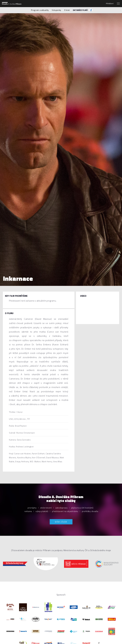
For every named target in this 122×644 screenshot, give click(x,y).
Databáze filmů (80, 10)
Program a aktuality (40, 10)
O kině (67, 10)
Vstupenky (56, 10)
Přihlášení (110, 4)
